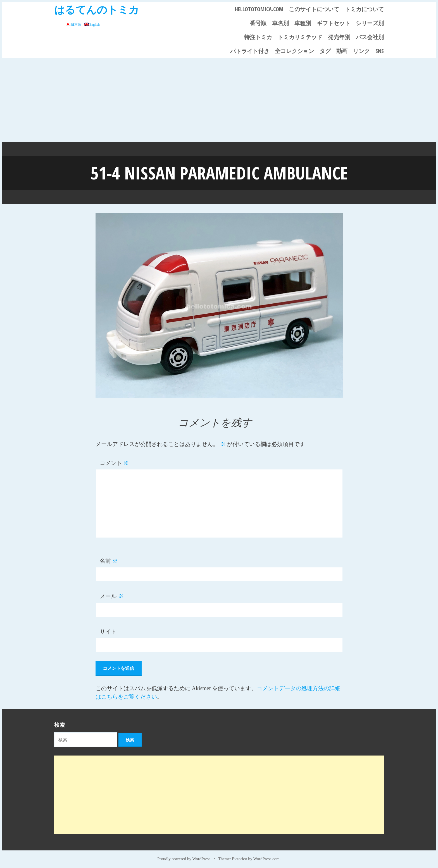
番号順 (258, 23)
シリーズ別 (370, 23)
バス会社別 (370, 37)
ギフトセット (334, 23)
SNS (380, 51)
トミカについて (364, 9)
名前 (109, 560)
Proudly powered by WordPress (184, 857)
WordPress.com (266, 857)
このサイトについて (314, 9)
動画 (342, 51)
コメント (114, 462)
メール (112, 595)
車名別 (280, 23)
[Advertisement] (219, 100)
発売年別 (339, 37)
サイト (108, 630)
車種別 (303, 23)
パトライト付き (250, 51)
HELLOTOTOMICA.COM (259, 9)
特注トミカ (258, 37)
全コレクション (294, 51)
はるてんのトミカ (97, 9)
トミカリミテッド (300, 37)
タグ (325, 51)
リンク (361, 51)
